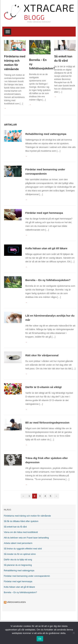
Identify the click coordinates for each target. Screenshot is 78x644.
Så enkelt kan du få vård (15, 527)
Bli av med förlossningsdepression (47, 423)
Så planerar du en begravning (18, 565)
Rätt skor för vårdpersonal (42, 355)
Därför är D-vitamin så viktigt (43, 387)
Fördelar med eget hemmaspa (44, 213)
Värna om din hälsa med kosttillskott (21, 532)
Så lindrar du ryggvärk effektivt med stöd (23, 549)
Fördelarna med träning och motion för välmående (27, 516)
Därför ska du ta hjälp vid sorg (18, 560)
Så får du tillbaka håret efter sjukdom (21, 521)
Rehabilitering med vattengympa (46, 134)
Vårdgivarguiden (16, 602)
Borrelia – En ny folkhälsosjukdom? (48, 280)
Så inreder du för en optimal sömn (20, 554)
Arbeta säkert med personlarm (18, 543)
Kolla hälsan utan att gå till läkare (46, 248)
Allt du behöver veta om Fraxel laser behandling (26, 538)
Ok (40, 639)
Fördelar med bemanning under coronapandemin (27, 576)
